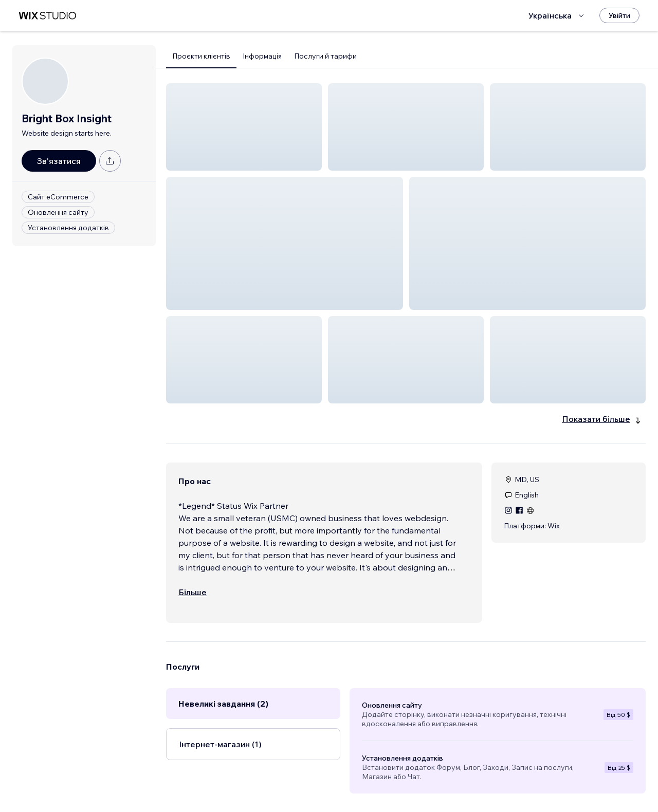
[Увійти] (619, 15)
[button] (244, 127)
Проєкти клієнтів (201, 56)
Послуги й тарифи (325, 56)
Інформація (262, 56)
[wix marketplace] (47, 16)
